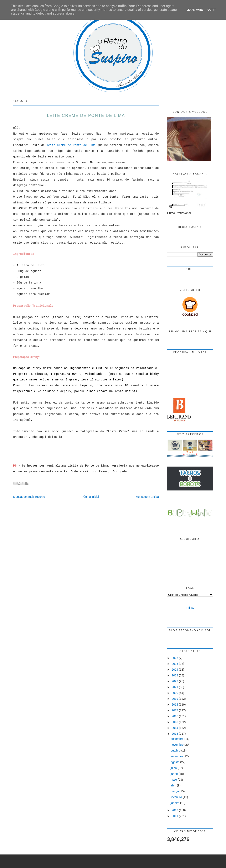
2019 (175, 699)
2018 (175, 705)
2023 (175, 675)
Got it (212, 10)
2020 (175, 693)
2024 (175, 670)
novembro (177, 745)
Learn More (195, 10)
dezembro (177, 739)
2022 (175, 681)
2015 (175, 722)
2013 (175, 734)
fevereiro (176, 797)
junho (174, 774)
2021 (175, 687)
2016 (175, 716)
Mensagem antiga (147, 497)
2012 (175, 810)
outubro (176, 750)
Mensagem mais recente (29, 497)
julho (174, 768)
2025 (175, 664)
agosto (175, 762)
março (175, 791)
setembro (177, 756)
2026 (175, 658)
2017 (175, 710)
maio (174, 780)
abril (173, 785)
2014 (175, 728)
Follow (190, 608)
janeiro (175, 803)
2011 (175, 816)
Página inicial (90, 497)
